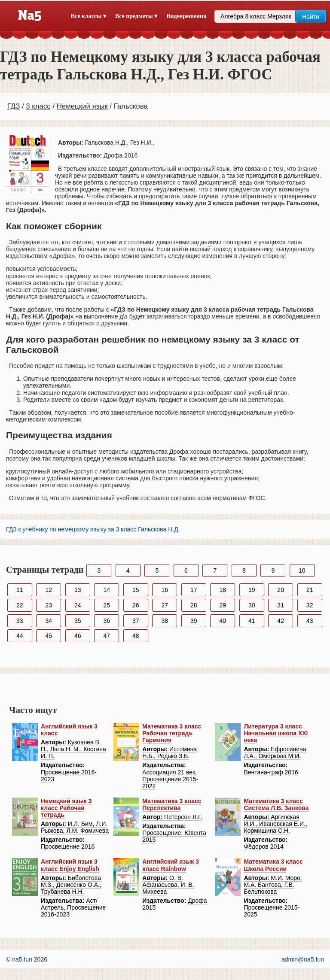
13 (78, 590)
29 (223, 605)
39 (194, 621)
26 (136, 605)
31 (281, 605)
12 (49, 590)
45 (49, 636)
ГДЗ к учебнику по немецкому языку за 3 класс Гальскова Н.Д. (93, 529)
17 (194, 590)
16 (165, 590)
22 (20, 605)
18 (223, 590)
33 (20, 621)
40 (223, 621)
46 (78, 636)
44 (20, 636)
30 (252, 605)
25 (107, 605)
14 (107, 590)
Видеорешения (186, 16)
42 (281, 621)
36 (107, 621)
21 (310, 590)
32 (310, 605)
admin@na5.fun (303, 959)
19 (252, 590)
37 (136, 621)
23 (49, 605)
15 (136, 590)
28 (194, 605)
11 (20, 590)
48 (136, 636)
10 (302, 570)
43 (310, 621)
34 (49, 621)
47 (107, 636)
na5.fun (22, 959)
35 (78, 621)
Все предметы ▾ (136, 16)
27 (165, 605)
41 (252, 621)
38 (165, 621)
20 (281, 590)
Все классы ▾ (89, 16)
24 (78, 605)
